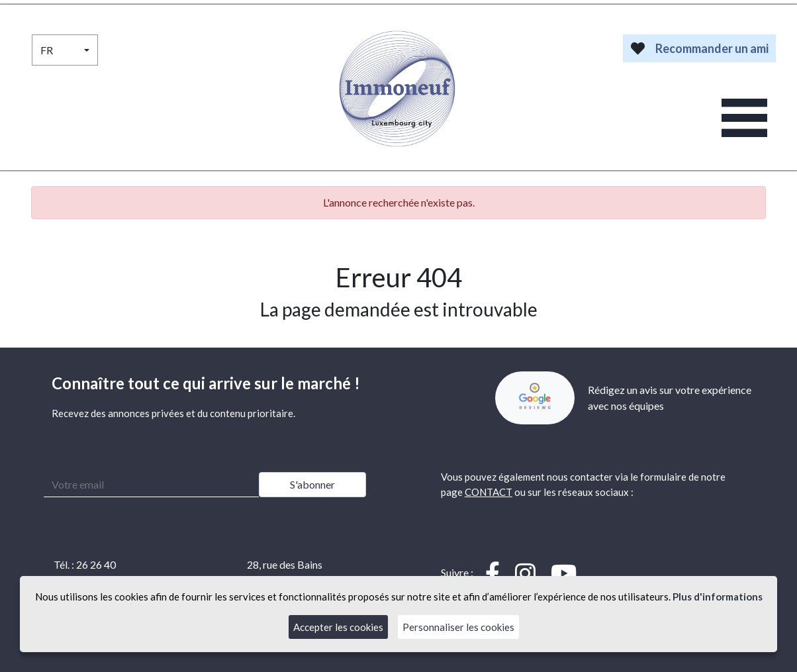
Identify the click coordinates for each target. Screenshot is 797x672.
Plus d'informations (718, 597)
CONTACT (489, 492)
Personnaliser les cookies (458, 627)
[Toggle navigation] (744, 118)
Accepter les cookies (338, 627)
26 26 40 (96, 564)
